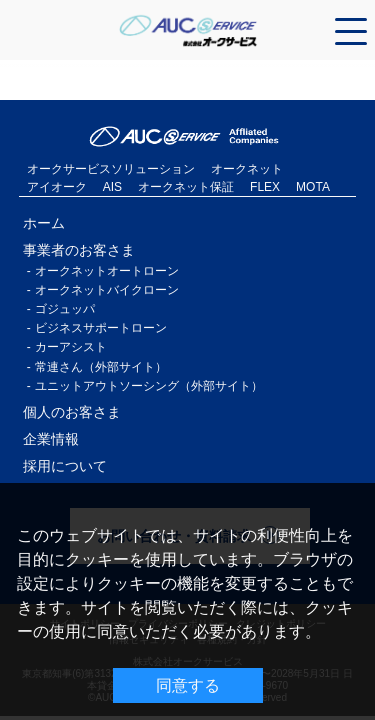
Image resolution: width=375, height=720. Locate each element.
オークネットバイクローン (107, 290)
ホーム (44, 223)
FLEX (265, 187)
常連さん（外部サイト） (101, 367)
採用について (65, 466)
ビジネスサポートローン (101, 328)
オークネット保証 (186, 187)
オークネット (247, 169)
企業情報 (51, 439)
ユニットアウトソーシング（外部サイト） (149, 386)
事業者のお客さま (79, 250)
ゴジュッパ (65, 309)
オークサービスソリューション (111, 169)
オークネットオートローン (107, 271)
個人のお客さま (72, 412)
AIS (112, 187)
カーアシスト (71, 347)
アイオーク (57, 187)
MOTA (313, 187)
